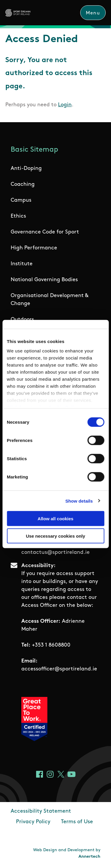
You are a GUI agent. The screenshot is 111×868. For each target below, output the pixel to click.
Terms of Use (77, 822)
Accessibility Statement (41, 811)
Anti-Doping (26, 169)
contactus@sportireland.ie (55, 553)
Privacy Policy (33, 822)
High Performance (34, 248)
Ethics (18, 216)
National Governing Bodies (44, 280)
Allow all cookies (55, 519)
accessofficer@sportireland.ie (59, 669)
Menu (93, 13)
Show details (79, 501)
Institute (22, 264)
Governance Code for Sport (45, 232)
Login (65, 105)
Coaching (23, 184)
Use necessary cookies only (55, 536)
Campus (21, 200)
